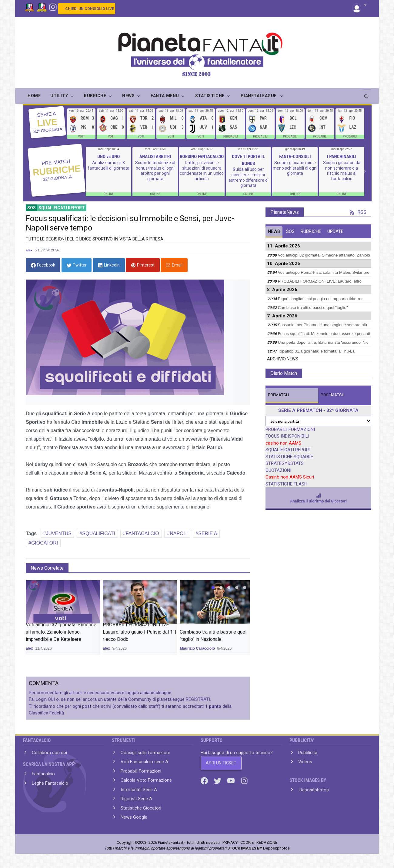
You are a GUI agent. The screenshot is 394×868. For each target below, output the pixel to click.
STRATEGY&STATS (285, 463)
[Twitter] (218, 780)
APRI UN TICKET (221, 763)
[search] (367, 94)
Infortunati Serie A (139, 790)
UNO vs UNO (109, 157)
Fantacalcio (43, 774)
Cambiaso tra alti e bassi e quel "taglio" (313, 308)
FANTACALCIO (142, 533)
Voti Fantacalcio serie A (144, 762)
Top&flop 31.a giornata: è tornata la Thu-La (316, 351)
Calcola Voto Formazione (146, 780)
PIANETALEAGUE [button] (259, 96)
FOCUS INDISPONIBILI (287, 436)
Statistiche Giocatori (141, 808)
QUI (51, 699)
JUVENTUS (59, 533)
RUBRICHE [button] (95, 96)
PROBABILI (231, 136)
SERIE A (208, 533)
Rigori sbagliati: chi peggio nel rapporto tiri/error (320, 299)
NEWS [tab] (274, 231)
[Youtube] (232, 780)
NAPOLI (179, 533)
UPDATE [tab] (335, 231)
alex (29, 250)
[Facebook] (205, 780)
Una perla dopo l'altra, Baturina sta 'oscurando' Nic (323, 342)
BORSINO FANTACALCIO (202, 157)
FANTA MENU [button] (165, 96)
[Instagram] (53, 7)
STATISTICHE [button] (210, 96)
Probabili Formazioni (141, 771)
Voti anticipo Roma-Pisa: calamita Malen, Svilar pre (324, 272)
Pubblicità (308, 753)
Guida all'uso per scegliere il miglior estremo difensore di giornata (249, 177)
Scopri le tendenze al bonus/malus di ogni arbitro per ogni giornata (155, 171)
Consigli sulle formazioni (145, 753)
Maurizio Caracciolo (197, 648)
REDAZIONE (267, 842)
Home (34, 96)
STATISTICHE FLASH (286, 484)
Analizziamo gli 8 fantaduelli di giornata (109, 165)
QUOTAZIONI (278, 470)
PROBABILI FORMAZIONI (290, 429)
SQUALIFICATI (98, 533)
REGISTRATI (198, 699)
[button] (359, 6)
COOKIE (247, 842)
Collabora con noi (49, 753)
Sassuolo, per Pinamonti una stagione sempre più (322, 325)
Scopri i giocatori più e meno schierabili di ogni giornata (295, 168)
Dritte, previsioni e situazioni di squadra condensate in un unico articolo (202, 171)
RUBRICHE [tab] (311, 231)
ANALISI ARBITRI (155, 157)
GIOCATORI (45, 543)
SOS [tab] (290, 231)
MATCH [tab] (278, 395)
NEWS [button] (128, 96)
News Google (134, 817)
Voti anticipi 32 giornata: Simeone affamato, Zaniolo (324, 255)
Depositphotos (314, 790)
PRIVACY (230, 842)
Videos (305, 762)
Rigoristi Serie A (136, 799)
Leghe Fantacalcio (50, 783)
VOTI (81, 136)
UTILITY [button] (59, 96)
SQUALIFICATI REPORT (288, 450)
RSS (358, 212)
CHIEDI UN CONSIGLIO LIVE (90, 9)
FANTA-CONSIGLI (295, 157)
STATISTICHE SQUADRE (289, 457)
